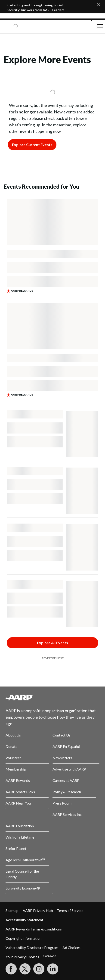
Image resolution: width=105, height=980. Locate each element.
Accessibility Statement (24, 920)
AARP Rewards (18, 780)
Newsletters (62, 758)
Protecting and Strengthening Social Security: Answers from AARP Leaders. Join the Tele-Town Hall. (36, 10)
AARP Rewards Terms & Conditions (34, 929)
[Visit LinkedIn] (53, 969)
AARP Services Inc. (67, 814)
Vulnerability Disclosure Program (32, 947)
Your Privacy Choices (22, 957)
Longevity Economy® (23, 888)
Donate (11, 746)
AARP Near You (18, 803)
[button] (100, 26)
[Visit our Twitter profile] (25, 969)
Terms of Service (70, 910)
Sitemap (12, 910)
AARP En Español (66, 746)
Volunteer (13, 758)
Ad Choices (71, 947)
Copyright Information (23, 938)
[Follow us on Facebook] (11, 969)
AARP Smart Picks (20, 792)
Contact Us (62, 735)
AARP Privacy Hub (38, 910)
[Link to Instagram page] (39, 969)
